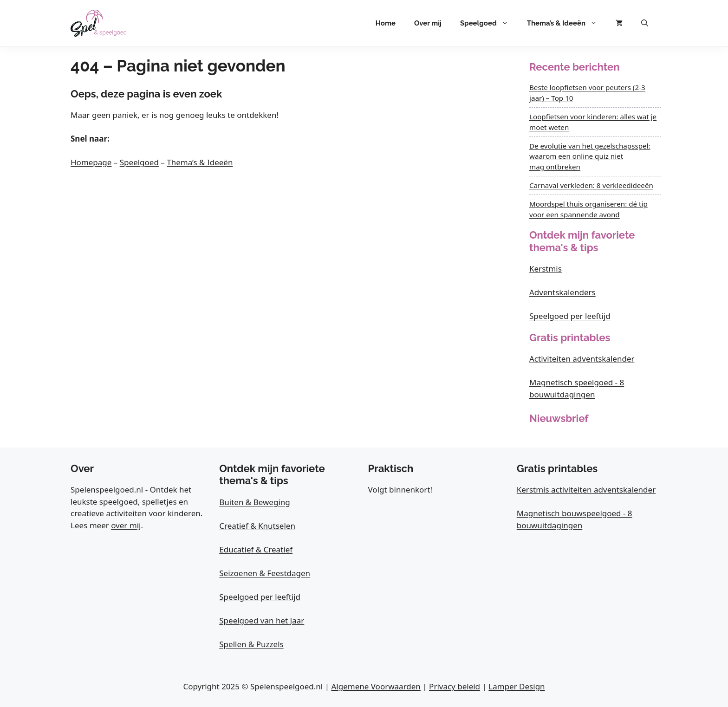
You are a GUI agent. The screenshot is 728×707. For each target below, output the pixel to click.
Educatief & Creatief (256, 549)
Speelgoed (489, 23)
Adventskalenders (562, 292)
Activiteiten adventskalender (582, 359)
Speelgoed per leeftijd (570, 316)
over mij (126, 525)
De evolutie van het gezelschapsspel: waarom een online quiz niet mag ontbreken (590, 156)
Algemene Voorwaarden (376, 686)
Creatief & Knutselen (257, 526)
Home (386, 23)
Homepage (91, 162)
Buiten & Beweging (255, 502)
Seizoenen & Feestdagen (265, 573)
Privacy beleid (455, 686)
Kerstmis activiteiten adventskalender (586, 490)
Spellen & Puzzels (251, 644)
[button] (645, 23)
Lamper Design (517, 686)
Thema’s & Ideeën (567, 23)
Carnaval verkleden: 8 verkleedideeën (591, 185)
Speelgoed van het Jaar (262, 620)
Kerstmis (546, 269)
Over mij (428, 23)
